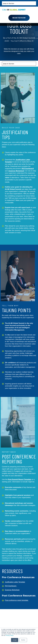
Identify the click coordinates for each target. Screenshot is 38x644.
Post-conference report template (17, 600)
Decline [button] (23, 640)
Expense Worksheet (16, 171)
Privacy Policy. (10, 635)
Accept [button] (15, 640)
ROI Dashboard (28, 169)
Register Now (19, 18)
